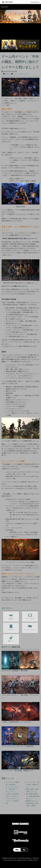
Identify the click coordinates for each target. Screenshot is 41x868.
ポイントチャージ (35, 2)
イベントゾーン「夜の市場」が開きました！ (33, 785)
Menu (5, 7)
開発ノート (11, 638)
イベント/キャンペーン (21, 74)
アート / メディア (30, 616)
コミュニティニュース (30, 627)
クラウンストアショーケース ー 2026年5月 (12, 801)
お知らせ (8, 74)
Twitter (4, 592)
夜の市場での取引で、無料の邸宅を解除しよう (33, 796)
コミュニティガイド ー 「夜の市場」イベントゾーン (12, 789)
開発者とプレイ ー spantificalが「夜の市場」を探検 (32, 803)
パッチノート (11, 627)
